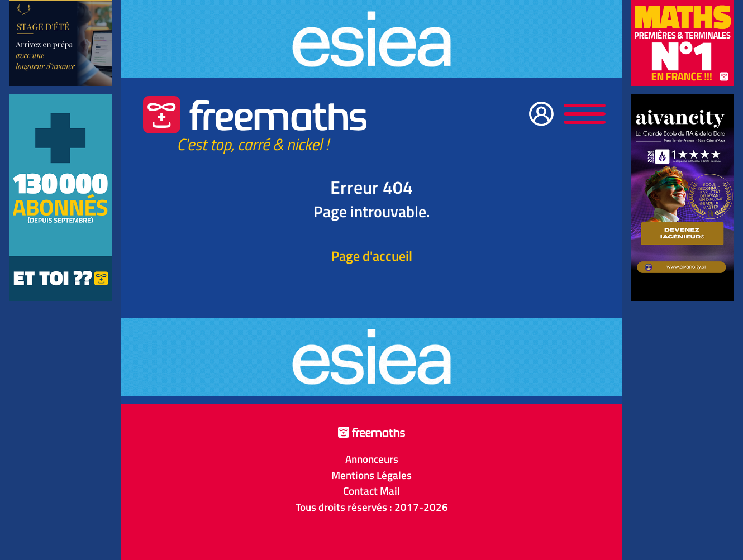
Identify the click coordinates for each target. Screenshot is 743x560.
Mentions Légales (371, 475)
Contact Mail (371, 491)
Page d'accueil (372, 256)
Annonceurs (372, 459)
